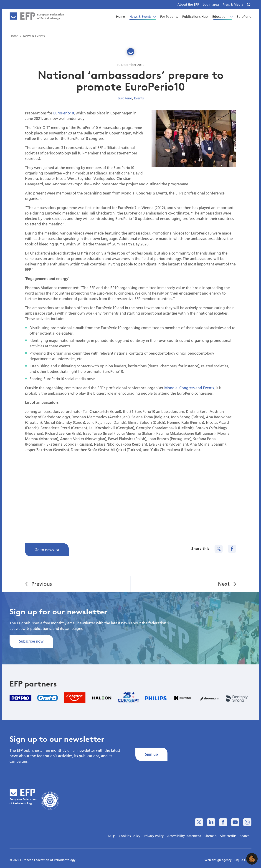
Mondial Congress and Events (189, 388)
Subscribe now (31, 641)
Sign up (151, 754)
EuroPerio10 (64, 113)
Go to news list (47, 550)
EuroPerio (125, 98)
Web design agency (219, 860)
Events (139, 98)
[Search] (249, 5)
